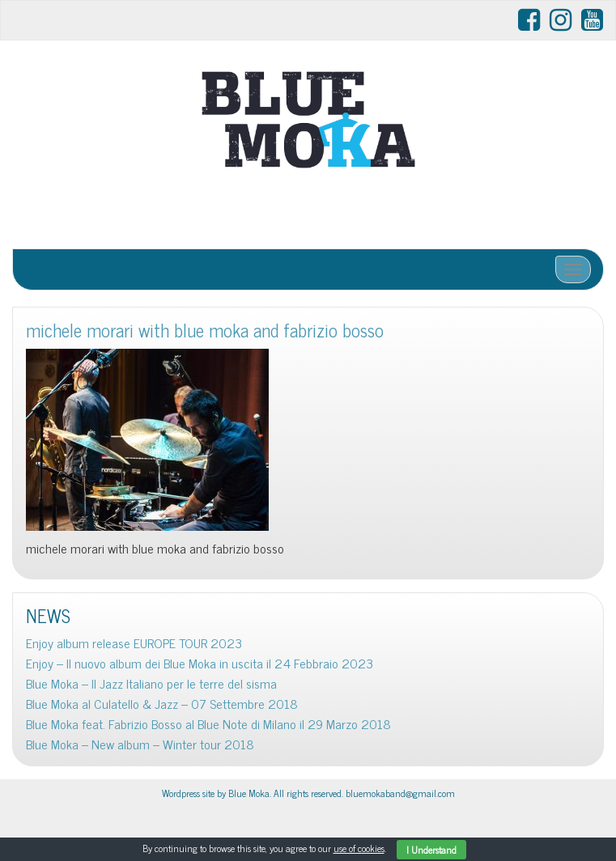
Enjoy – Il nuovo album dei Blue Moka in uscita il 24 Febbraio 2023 (200, 663)
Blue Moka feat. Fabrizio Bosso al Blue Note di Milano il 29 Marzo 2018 (208, 724)
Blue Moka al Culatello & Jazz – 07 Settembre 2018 (162, 704)
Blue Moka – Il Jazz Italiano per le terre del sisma (151, 683)
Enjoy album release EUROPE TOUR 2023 (134, 643)
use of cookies (359, 848)
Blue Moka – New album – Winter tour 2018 (140, 744)
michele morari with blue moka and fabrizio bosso (205, 330)
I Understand (431, 850)
